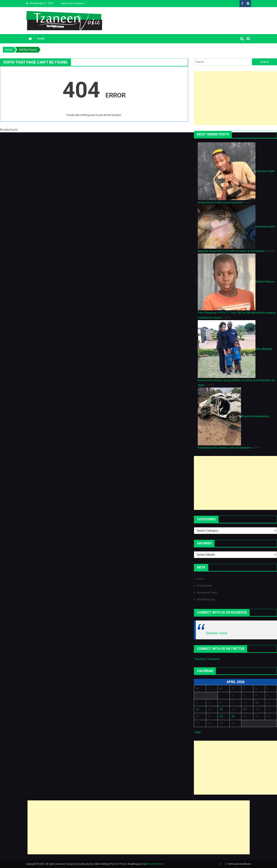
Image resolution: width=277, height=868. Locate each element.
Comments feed (207, 593)
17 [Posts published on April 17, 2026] (245, 709)
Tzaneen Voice (216, 633)
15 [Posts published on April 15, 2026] (221, 709)
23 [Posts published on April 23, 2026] (233, 716)
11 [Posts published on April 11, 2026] (257, 703)
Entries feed (204, 586)
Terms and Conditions (72, 3)
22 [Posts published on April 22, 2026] (221, 716)
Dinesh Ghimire (155, 864)
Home (41, 39)
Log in (200, 579)
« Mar (197, 732)
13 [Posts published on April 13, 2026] (198, 709)
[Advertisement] (235, 98)
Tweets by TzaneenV (207, 659)
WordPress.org (206, 599)
